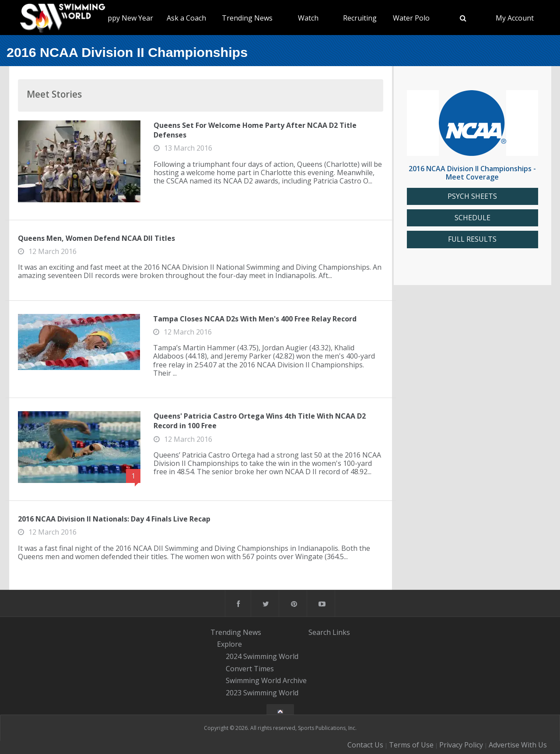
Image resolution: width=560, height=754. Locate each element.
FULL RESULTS (472, 239)
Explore (229, 644)
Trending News (247, 18)
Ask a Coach (186, 18)
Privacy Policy (461, 745)
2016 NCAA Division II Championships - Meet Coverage (472, 173)
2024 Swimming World (262, 656)
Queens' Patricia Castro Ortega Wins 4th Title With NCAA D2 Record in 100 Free (260, 421)
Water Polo (411, 18)
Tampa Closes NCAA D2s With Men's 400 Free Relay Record (255, 319)
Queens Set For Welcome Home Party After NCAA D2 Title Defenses (255, 130)
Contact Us (365, 745)
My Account (515, 18)
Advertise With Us (518, 745)
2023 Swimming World (262, 693)
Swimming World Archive (266, 681)
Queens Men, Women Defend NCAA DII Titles (96, 238)
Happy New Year (126, 18)
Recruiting (360, 18)
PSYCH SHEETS (472, 196)
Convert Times (250, 669)
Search (320, 632)
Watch (308, 18)
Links (341, 632)
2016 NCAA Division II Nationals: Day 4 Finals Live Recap (114, 519)
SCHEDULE (472, 218)
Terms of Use (411, 745)
